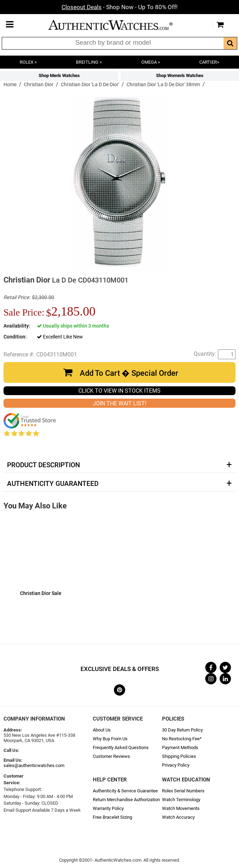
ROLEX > (28, 62)
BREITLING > (89, 62)
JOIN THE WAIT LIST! (119, 403)
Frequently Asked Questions (121, 747)
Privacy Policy (176, 765)
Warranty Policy (108, 808)
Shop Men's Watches (59, 75)
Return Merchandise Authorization (126, 800)
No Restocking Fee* (182, 739)
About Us (102, 730)
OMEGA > (151, 62)
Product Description (43, 465)
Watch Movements (181, 808)
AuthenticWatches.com (118, 25)
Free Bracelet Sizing (112, 817)
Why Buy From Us (110, 739)
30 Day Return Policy (182, 730)
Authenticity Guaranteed (53, 484)
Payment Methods (180, 747)
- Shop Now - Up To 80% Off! (119, 7)
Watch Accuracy (178, 817)
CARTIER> (209, 62)
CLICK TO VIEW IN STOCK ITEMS (119, 391)
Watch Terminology (181, 800)
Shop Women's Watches (180, 75)
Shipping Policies (179, 756)
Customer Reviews (111, 756)
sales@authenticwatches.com (34, 765)
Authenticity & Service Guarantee (125, 791)
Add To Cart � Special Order (129, 373)
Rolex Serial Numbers (183, 791)
